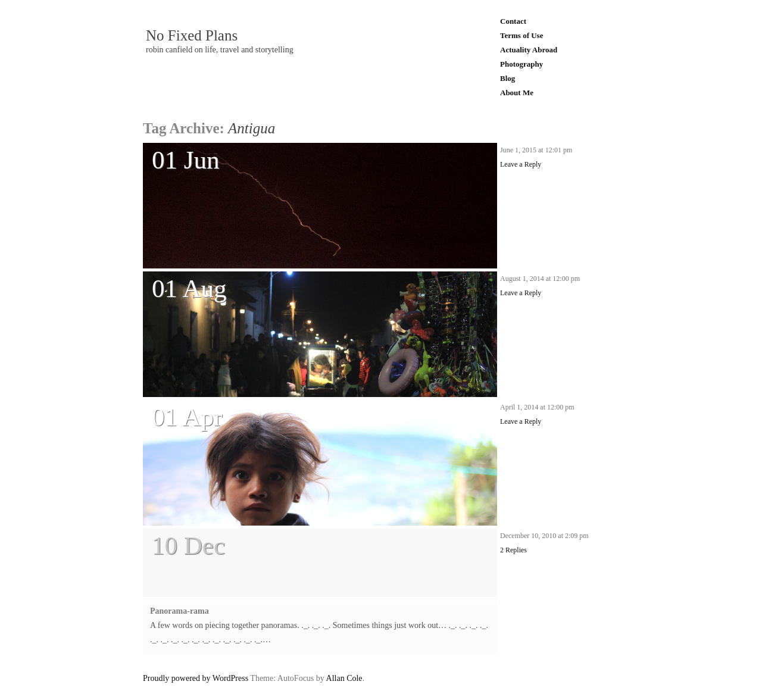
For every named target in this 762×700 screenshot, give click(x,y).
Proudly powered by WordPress (196, 678)
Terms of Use (521, 35)
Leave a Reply (521, 164)
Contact (513, 21)
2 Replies (513, 550)
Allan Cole (344, 678)
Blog (508, 78)
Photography (521, 64)
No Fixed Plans (192, 36)
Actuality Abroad (529, 50)
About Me (517, 93)
